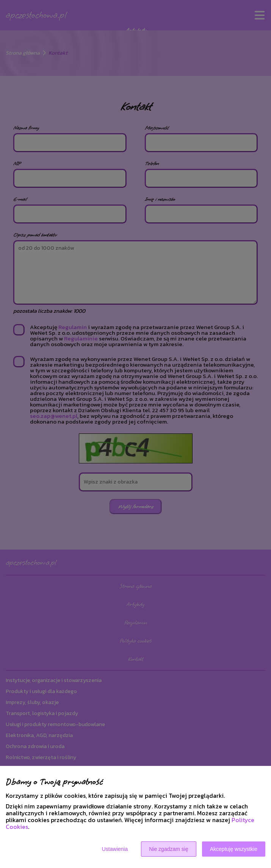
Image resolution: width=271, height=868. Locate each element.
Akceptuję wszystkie (234, 849)
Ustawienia (115, 849)
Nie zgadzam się (169, 849)
